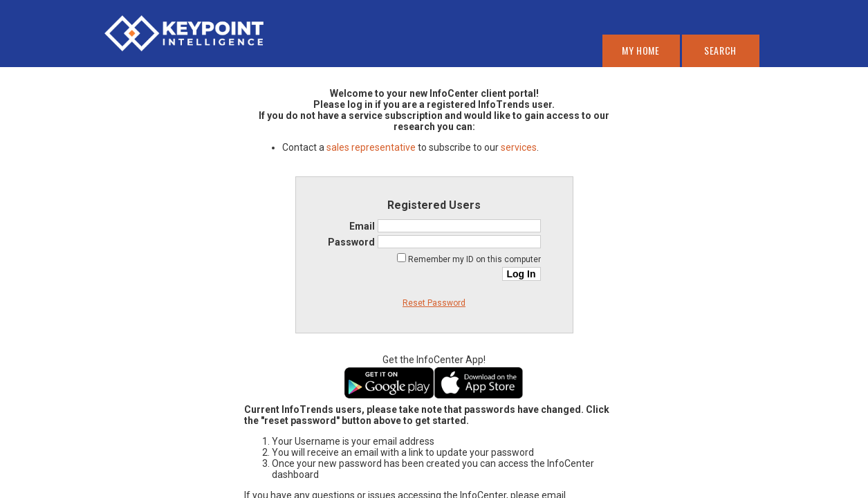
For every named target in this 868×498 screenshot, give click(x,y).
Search (720, 50)
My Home (641, 50)
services (519, 147)
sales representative (371, 147)
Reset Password (434, 303)
